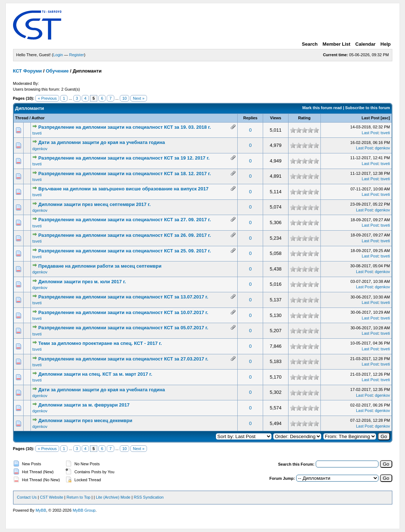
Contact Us (27, 497)
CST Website (52, 497)
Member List (337, 44)
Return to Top (78, 497)
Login (58, 55)
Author (38, 118)
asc (385, 118)
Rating (304, 118)
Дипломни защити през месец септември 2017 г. (95, 204)
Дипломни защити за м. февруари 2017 (84, 405)
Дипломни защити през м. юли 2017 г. (82, 282)
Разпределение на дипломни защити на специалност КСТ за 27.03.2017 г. (123, 359)
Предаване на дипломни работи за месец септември (100, 266)
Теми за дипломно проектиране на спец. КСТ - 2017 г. (100, 343)
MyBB (41, 510)
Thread (22, 118)
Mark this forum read (322, 108)
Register (76, 55)
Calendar (365, 44)
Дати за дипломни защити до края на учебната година (102, 142)
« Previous (47, 98)
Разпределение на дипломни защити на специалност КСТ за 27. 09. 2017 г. (125, 220)
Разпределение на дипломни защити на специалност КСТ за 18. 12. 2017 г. (125, 174)
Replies (250, 118)
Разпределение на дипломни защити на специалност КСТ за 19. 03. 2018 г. (125, 127)
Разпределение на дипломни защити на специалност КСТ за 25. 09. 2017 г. (125, 251)
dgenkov (40, 149)
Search (310, 44)
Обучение (57, 71)
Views (276, 118)
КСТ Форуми (28, 71)
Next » (139, 98)
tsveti (37, 133)
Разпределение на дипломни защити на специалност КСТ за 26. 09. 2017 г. (125, 235)
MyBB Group (84, 510)
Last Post (371, 118)
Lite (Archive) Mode (113, 497)
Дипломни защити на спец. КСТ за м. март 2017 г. (95, 374)
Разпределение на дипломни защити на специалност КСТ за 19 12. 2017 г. (124, 158)
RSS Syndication (149, 497)
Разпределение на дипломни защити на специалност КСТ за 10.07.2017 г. (123, 312)
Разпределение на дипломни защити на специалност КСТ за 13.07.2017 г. (123, 297)
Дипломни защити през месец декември (85, 420)
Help (385, 44)
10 (124, 98)
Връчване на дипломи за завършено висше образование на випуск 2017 (124, 189)
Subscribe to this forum (367, 108)
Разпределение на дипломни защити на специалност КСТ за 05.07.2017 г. (123, 328)
